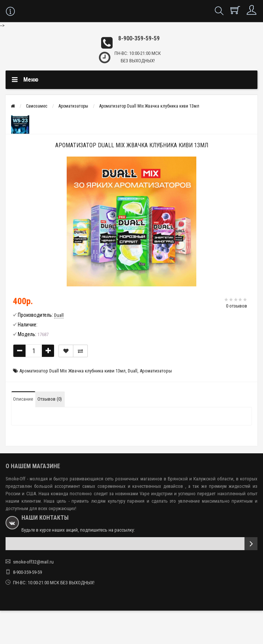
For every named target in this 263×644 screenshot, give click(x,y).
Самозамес (37, 106)
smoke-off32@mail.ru (33, 562)
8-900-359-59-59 (139, 38)
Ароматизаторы (73, 106)
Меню (31, 80)
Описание (23, 399)
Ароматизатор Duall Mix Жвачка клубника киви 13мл (149, 106)
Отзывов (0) (50, 399)
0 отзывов (237, 306)
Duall (133, 371)
